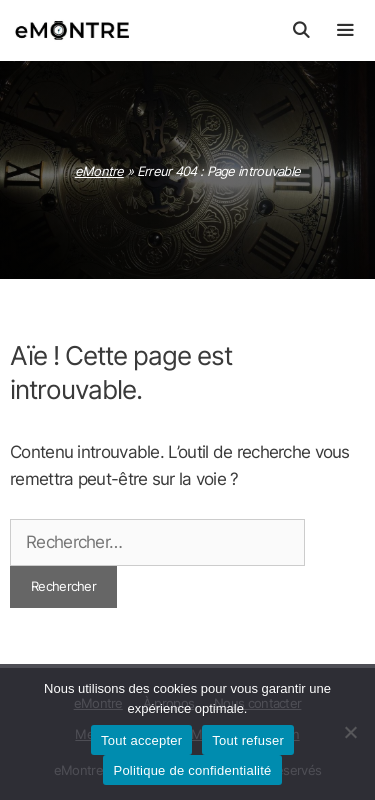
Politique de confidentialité (192, 770)
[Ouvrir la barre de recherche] (300, 30)
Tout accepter (141, 740)
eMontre (99, 171)
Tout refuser (248, 740)
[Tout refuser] (350, 732)
